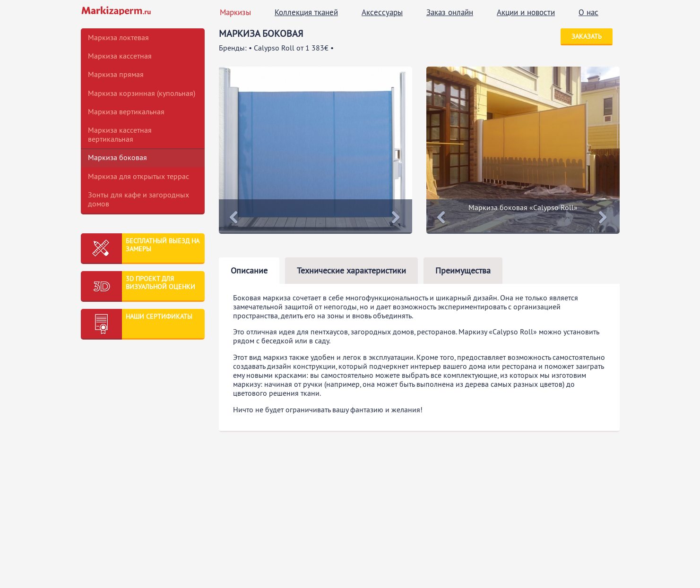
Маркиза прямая (116, 74)
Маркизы (235, 12)
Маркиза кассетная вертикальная (120, 134)
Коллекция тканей (306, 12)
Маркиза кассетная (120, 56)
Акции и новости (526, 12)
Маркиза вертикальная (126, 111)
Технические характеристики (351, 270)
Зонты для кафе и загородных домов (138, 199)
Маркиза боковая (117, 157)
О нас (588, 12)
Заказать (587, 36)
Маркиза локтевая (118, 37)
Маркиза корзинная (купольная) (142, 93)
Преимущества (463, 270)
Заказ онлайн (450, 12)
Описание (249, 270)
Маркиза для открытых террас (138, 176)
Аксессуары (382, 12)
